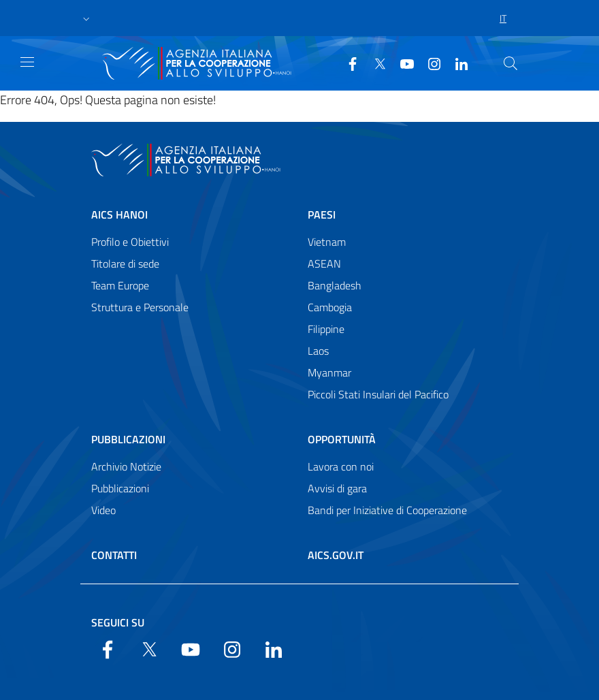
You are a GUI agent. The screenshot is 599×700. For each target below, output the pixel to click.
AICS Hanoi (119, 214)
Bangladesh (335, 285)
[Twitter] (374, 63)
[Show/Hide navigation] (27, 62)
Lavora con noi (341, 466)
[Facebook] (347, 63)
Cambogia (330, 307)
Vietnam (327, 242)
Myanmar (329, 372)
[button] (86, 18)
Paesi (322, 214)
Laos (318, 351)
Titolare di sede (125, 264)
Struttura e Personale (140, 307)
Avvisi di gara (337, 488)
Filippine (326, 329)
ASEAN (324, 264)
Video (103, 510)
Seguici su (118, 622)
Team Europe (120, 285)
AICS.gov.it (336, 555)
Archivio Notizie (126, 466)
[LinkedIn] (456, 63)
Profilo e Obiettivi (130, 242)
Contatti (114, 555)
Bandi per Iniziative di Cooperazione (387, 510)
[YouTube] (402, 63)
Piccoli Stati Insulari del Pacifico (378, 394)
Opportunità (342, 439)
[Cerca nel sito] (511, 63)
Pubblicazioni (128, 439)
